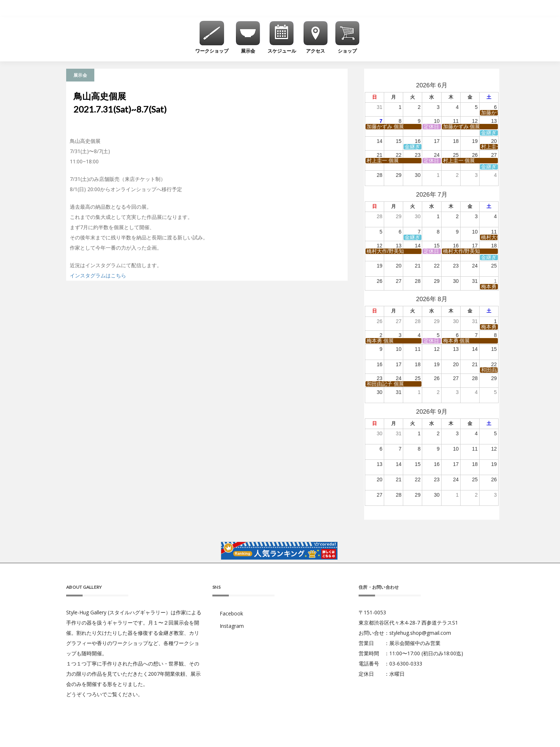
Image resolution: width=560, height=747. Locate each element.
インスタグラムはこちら (98, 275)
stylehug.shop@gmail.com (420, 633)
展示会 (80, 75)
